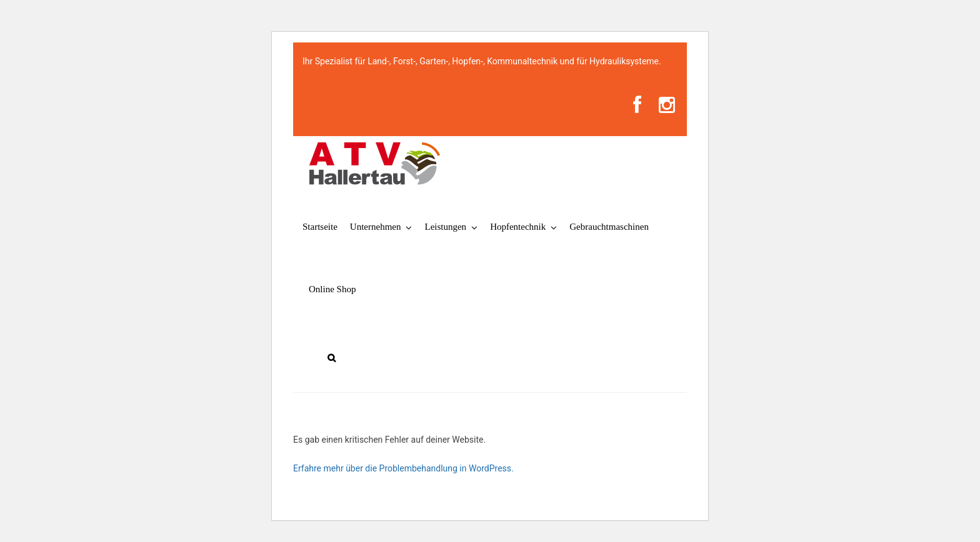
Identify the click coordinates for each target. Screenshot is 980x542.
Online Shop (332, 289)
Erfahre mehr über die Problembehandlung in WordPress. (403, 468)
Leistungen (445, 227)
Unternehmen (376, 227)
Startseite (320, 227)
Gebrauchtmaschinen (609, 227)
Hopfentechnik (518, 227)
